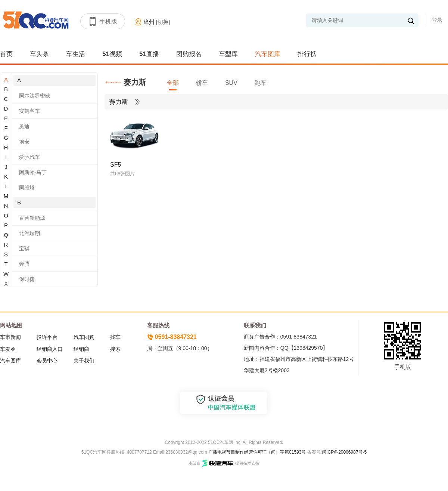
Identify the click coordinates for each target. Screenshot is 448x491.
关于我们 (84, 361)
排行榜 (307, 54)
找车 (115, 337)
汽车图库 (268, 54)
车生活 (76, 54)
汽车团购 (84, 337)
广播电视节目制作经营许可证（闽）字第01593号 (257, 452)
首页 (6, 54)
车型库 (228, 54)
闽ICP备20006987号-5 (344, 452)
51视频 (112, 54)
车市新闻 (10, 337)
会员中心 (47, 361)
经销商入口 (50, 349)
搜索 (115, 349)
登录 (437, 20)
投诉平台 (47, 337)
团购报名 (189, 54)
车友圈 (8, 349)
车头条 (39, 54)
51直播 (149, 54)
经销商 (81, 349)
